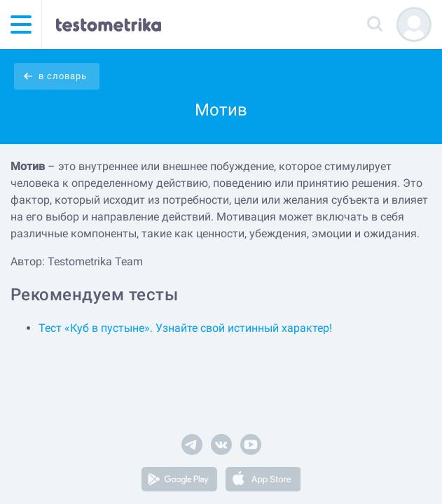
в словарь (63, 76)
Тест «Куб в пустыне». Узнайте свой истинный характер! (185, 328)
